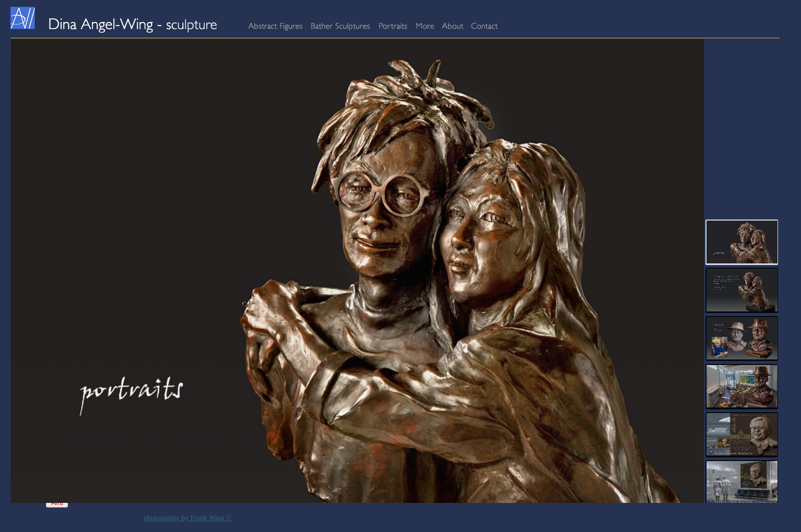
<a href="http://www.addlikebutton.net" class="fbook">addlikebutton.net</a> (31, 503)
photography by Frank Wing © (187, 518)
